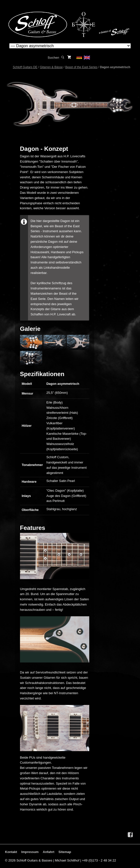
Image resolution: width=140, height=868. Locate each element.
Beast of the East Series (81, 67)
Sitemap (65, 852)
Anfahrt (48, 852)
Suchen (62, 57)
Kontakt (11, 852)
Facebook (130, 835)
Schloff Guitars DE (25, 67)
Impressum (30, 852)
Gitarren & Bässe (51, 67)
